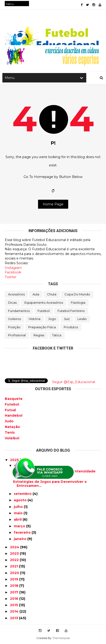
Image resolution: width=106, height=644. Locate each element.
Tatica (57, 335)
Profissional (17, 335)
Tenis (10, 432)
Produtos (71, 327)
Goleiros (14, 319)
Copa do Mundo (77, 294)
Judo (9, 421)
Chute (52, 294)
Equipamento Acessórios (44, 303)
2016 (15, 599)
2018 (15, 586)
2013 (14, 618)
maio (19, 513)
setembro (23, 494)
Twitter (11, 277)
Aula (36, 294)
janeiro (21, 539)
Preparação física (42, 327)
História (35, 319)
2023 (15, 553)
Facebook (13, 272)
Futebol (44, 311)
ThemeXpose (61, 638)
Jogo (52, 319)
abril (18, 519)
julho (19, 507)
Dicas (12, 303)
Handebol (14, 415)
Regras (39, 335)
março (20, 526)
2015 (14, 605)
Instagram (13, 268)
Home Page (53, 204)
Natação (12, 427)
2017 (15, 592)
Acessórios (16, 294)
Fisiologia (78, 303)
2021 (14, 566)
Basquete (14, 399)
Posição (14, 327)
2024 (15, 547)
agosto (21, 500)
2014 (15, 611)
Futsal (10, 410)
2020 (15, 573)
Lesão (82, 319)
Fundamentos (19, 311)
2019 (15, 579)
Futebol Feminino (71, 311)
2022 (15, 560)
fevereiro (23, 532)
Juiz (67, 319)
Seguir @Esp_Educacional (74, 382)
